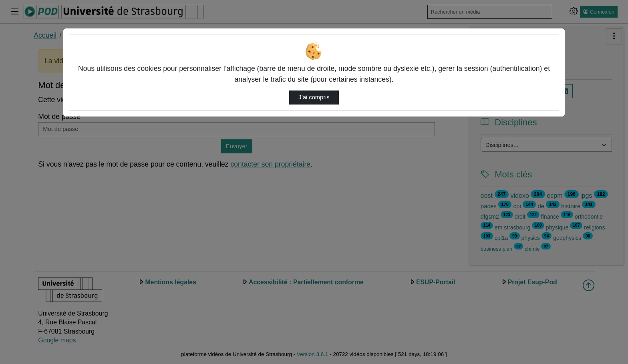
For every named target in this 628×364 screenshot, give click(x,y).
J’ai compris (314, 97)
